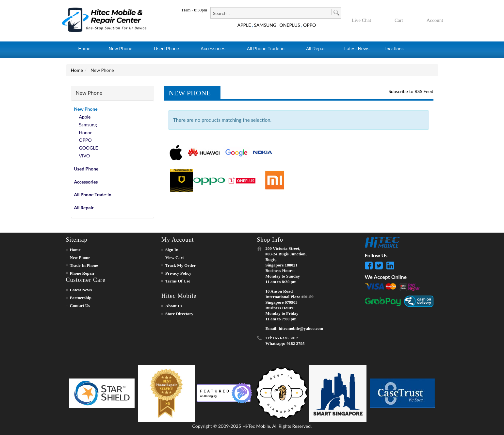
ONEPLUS (290, 25)
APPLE (244, 25)
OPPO (309, 25)
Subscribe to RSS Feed (411, 91)
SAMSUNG (265, 25)
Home (77, 70)
